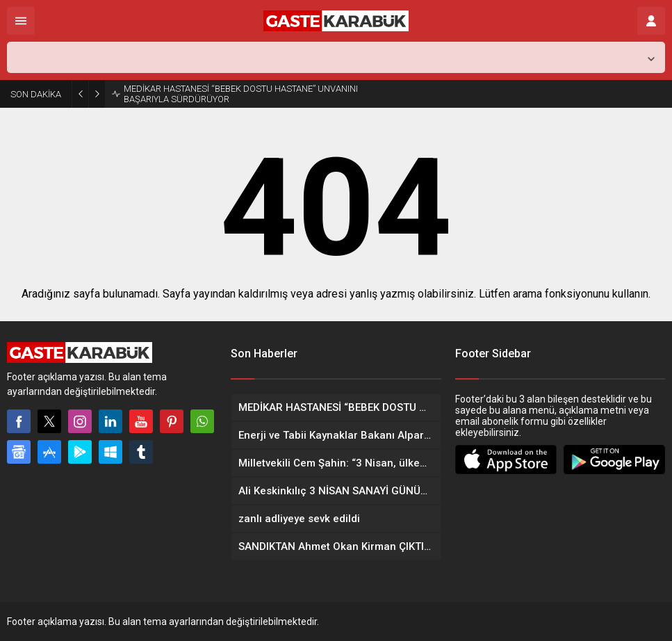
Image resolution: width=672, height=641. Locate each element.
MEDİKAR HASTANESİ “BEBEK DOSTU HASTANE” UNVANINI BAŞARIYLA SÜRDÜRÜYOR (241, 94)
